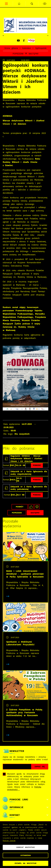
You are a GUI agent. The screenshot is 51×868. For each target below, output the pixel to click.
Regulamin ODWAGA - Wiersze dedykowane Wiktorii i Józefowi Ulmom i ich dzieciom (26, 458)
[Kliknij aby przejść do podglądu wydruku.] (37, 507)
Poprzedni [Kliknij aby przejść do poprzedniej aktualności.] (18, 54)
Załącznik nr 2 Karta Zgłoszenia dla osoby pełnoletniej (29, 488)
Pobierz (37, 465)
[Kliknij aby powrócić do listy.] (26, 54)
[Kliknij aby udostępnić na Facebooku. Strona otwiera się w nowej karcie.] (31, 507)
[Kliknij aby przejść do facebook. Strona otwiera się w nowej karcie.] (24, 41)
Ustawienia (26, 855)
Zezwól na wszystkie (25, 863)
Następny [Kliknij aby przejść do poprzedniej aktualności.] (34, 54)
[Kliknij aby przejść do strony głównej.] (19, 4)
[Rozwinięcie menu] (26, 800)
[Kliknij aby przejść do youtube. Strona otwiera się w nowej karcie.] (18, 41)
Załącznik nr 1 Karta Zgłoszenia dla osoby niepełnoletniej (29, 473)
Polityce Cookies (9, 841)
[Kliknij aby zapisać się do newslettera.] (40, 767)
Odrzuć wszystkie (25, 847)
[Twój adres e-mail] (17, 767)
